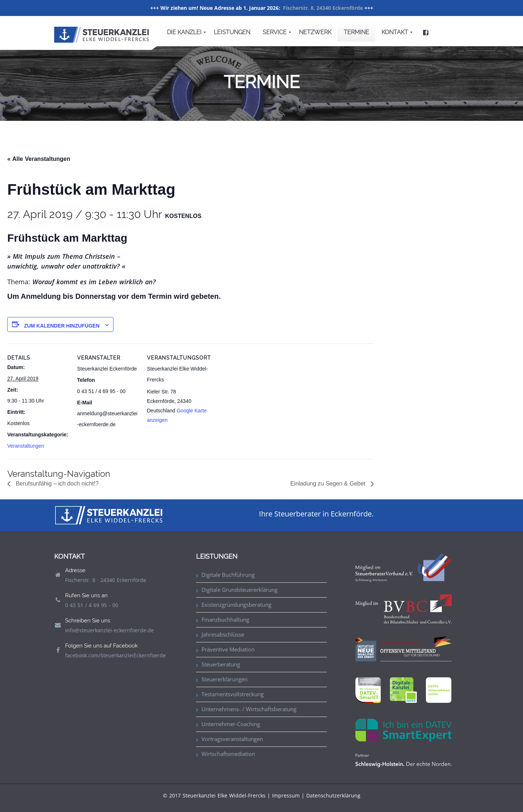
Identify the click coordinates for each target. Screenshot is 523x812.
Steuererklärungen (225, 679)
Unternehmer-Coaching (231, 724)
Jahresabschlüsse (223, 634)
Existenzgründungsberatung (236, 605)
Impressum (286, 795)
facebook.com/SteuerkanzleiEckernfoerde (115, 655)
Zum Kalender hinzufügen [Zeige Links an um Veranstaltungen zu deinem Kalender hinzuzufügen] (62, 326)
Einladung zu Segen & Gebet (329, 484)
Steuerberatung (221, 664)
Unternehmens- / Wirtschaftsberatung (249, 709)
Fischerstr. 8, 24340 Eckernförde (323, 8)
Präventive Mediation (228, 649)
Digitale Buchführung (228, 575)
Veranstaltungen (26, 446)
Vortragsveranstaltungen (232, 739)
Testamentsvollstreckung (233, 694)
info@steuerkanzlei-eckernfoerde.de (109, 630)
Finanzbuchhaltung (225, 619)
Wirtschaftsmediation (228, 754)
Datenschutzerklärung (333, 795)
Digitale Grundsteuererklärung (239, 590)
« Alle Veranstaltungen (39, 159)
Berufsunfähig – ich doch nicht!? (56, 484)
